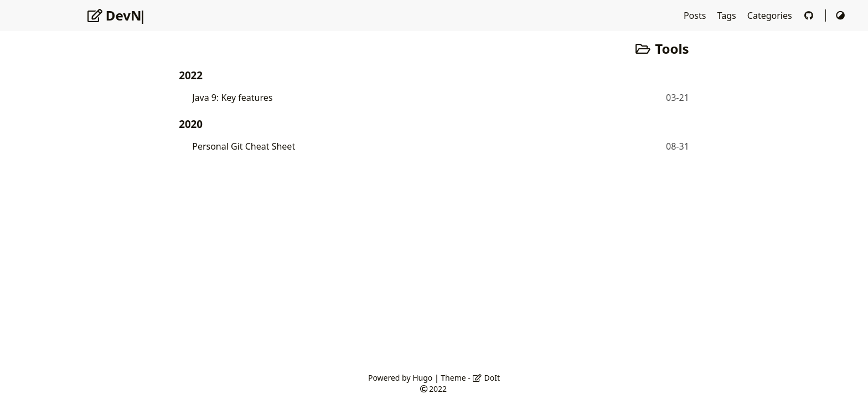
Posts (696, 16)
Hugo (422, 378)
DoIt (486, 378)
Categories (771, 16)
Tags (728, 16)
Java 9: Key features (232, 98)
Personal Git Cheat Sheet (244, 146)
